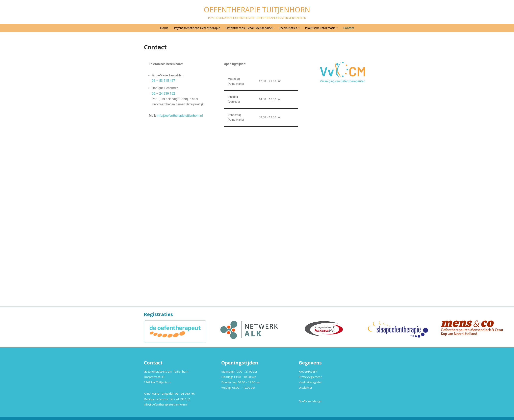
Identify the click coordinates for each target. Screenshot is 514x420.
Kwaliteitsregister (310, 382)
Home (164, 28)
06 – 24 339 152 (163, 94)
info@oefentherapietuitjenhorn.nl (180, 116)
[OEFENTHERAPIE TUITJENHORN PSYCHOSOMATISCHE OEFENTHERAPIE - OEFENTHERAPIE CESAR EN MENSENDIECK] (257, 12)
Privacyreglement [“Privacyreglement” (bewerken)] (310, 377)
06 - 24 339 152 (180, 399)
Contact (349, 28)
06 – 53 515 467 (163, 81)
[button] (299, 28)
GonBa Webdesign (310, 401)
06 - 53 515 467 (185, 393)
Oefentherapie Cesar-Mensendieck (249, 28)
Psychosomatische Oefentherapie (197, 28)
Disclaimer (306, 387)
